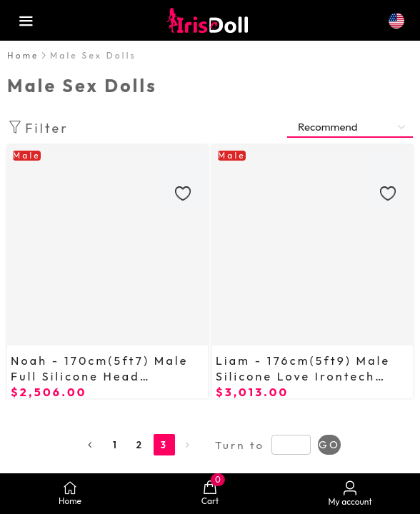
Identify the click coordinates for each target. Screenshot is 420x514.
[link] (23, 55)
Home (23, 55)
